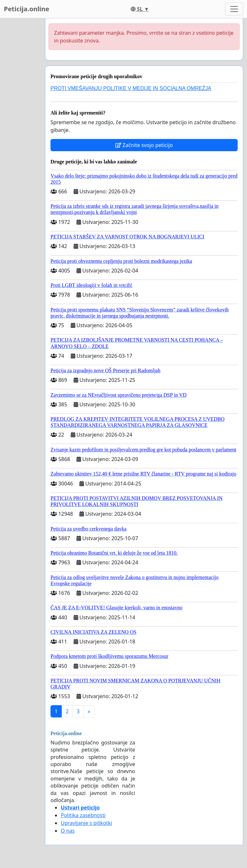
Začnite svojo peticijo (144, 145)
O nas (68, 831)
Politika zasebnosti (83, 815)
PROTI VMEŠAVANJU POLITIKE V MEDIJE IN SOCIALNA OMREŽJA (131, 88)
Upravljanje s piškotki (87, 823)
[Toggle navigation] (234, 9)
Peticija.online (27, 9)
